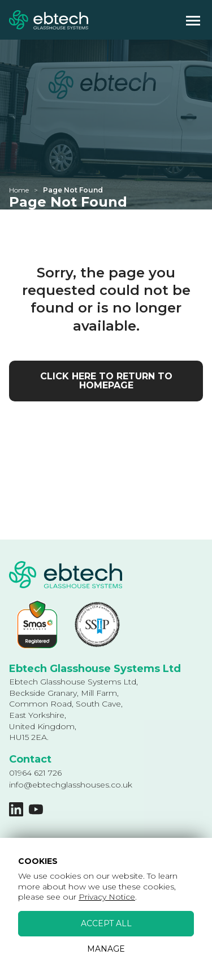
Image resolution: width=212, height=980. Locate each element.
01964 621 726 (35, 773)
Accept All (106, 923)
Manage (106, 949)
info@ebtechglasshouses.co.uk (71, 785)
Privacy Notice (107, 897)
